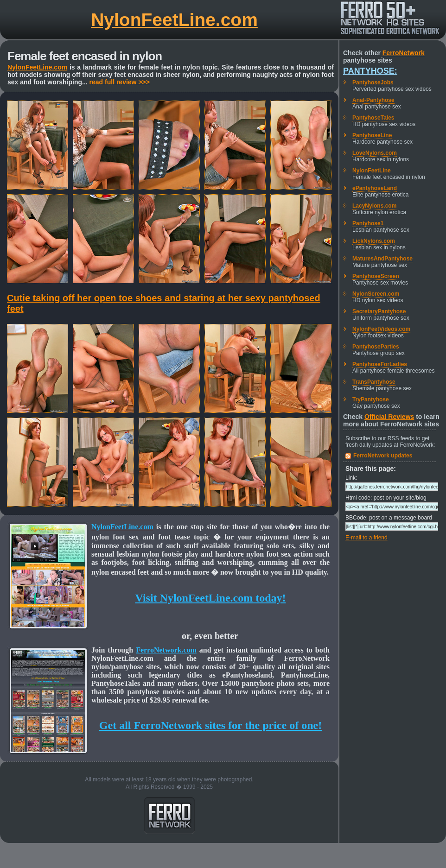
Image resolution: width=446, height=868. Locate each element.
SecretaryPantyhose (379, 311)
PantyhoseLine (372, 135)
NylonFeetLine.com (174, 20)
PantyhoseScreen (376, 276)
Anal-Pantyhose (373, 100)
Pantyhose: (370, 71)
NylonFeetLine (372, 171)
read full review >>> (120, 82)
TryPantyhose (371, 399)
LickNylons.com (374, 241)
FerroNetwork (404, 53)
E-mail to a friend (366, 538)
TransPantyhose (374, 382)
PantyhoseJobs (373, 82)
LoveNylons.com (375, 153)
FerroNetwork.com (166, 650)
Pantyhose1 (368, 223)
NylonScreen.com (376, 294)
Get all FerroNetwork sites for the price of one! (210, 725)
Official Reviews (389, 417)
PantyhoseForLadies (380, 364)
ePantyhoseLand (375, 188)
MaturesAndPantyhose (382, 259)
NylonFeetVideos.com (381, 329)
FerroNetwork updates (383, 456)
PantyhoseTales (373, 118)
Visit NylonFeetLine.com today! (210, 598)
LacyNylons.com (374, 206)
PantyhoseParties (376, 347)
